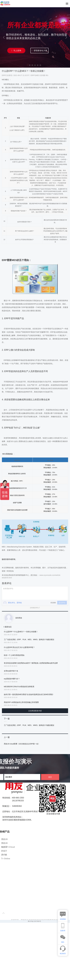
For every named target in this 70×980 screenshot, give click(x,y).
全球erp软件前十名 (11, 671)
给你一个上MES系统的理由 (14, 655)
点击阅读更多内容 (35, 711)
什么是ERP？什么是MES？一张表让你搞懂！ (21, 632)
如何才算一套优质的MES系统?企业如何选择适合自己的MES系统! (28, 694)
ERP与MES (35, 75)
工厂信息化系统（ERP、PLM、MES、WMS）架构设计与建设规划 (29, 639)
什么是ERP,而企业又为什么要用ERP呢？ (19, 647)
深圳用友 (19, 618)
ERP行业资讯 (7, 75)
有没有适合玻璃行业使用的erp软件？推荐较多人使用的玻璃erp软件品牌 (31, 663)
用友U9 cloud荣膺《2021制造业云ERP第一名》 (22, 744)
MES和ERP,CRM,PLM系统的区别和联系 (19, 687)
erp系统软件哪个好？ (12, 679)
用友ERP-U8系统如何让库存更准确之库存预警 (21, 702)
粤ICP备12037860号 (34, 921)
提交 (50, 777)
